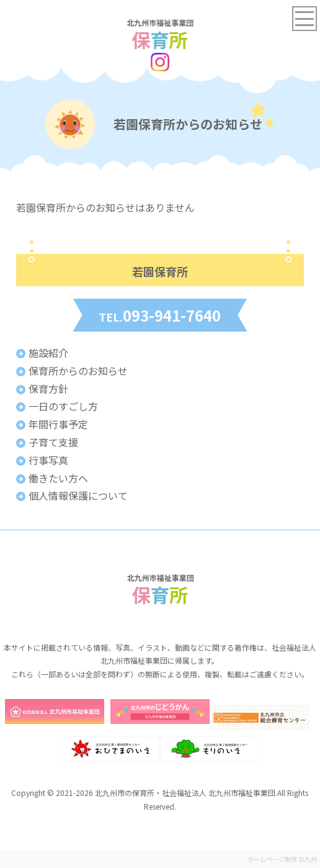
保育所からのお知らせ (78, 371)
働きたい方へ (58, 478)
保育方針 (48, 389)
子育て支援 (53, 442)
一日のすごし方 (63, 406)
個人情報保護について (78, 495)
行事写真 (48, 460)
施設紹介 (48, 353)
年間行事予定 (58, 424)
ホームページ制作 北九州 (282, 859)
